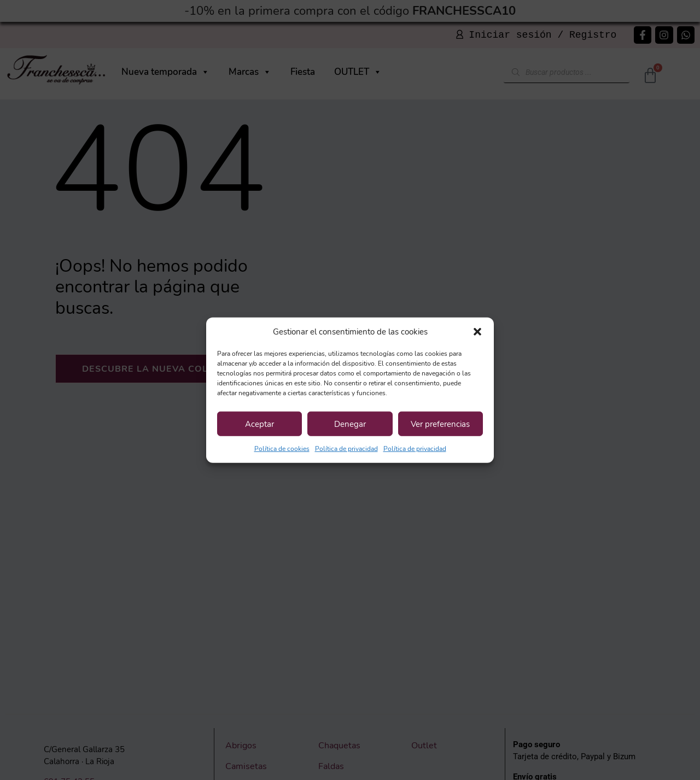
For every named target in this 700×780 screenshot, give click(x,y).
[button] (477, 332)
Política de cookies (282, 449)
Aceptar (259, 424)
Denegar (350, 424)
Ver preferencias (440, 424)
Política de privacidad (346, 449)
